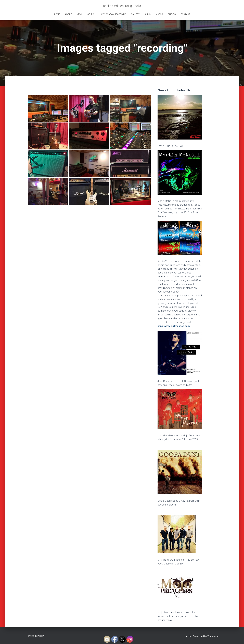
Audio (148, 14)
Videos (159, 14)
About (68, 14)
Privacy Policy (36, 636)
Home (57, 14)
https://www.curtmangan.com (174, 326)
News (80, 14)
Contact (185, 14)
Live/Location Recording (113, 14)
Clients (172, 14)
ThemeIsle (213, 636)
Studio (91, 14)
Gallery (135, 14)
